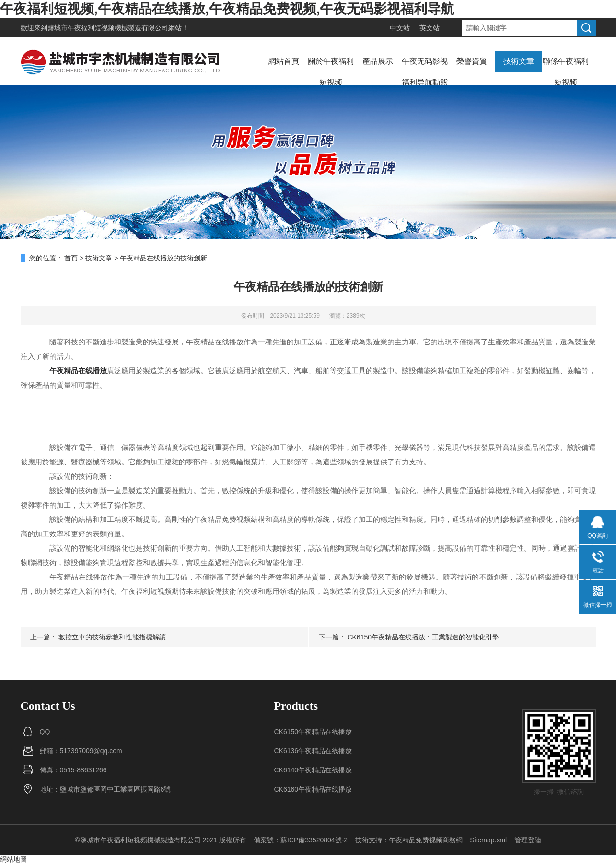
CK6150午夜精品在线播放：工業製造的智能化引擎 (423, 637)
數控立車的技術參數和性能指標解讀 (112, 637)
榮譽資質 (472, 61)
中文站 (400, 28)
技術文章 (519, 61)
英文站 (430, 28)
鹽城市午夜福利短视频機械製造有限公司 (108, 28)
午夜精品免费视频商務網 (426, 840)
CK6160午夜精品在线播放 (313, 789)
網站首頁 (284, 61)
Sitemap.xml (488, 840)
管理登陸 (528, 840)
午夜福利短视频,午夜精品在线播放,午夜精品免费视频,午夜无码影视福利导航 (227, 9)
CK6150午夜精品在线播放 (313, 732)
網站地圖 (13, 859)
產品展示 (378, 61)
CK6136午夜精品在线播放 (313, 751)
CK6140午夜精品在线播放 (313, 770)
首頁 (71, 258)
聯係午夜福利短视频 (566, 72)
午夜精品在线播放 (78, 371)
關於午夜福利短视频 (331, 72)
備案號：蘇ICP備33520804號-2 (301, 840)
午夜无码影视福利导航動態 (425, 72)
